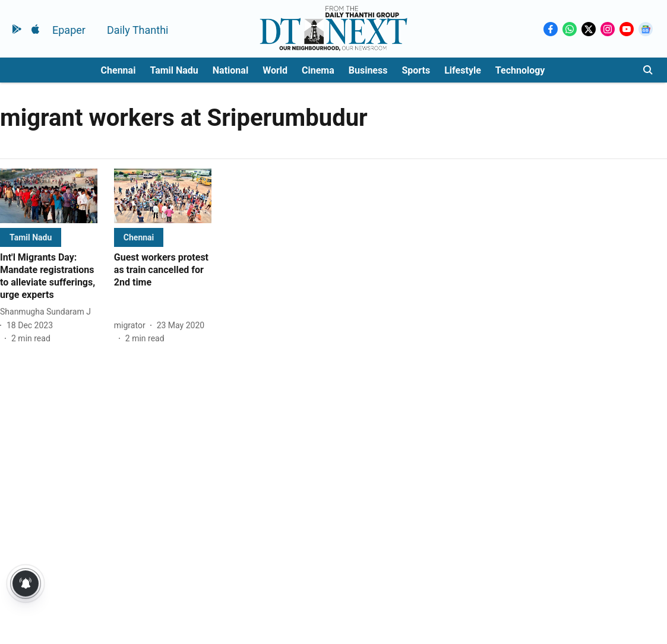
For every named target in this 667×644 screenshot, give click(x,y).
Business (368, 70)
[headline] (49, 276)
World (275, 70)
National (230, 70)
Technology (520, 70)
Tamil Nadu (174, 70)
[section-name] (31, 237)
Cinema (318, 70)
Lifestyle (463, 70)
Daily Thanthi (138, 30)
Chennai (118, 70)
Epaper (69, 30)
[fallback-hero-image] (49, 196)
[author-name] (48, 312)
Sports (416, 70)
